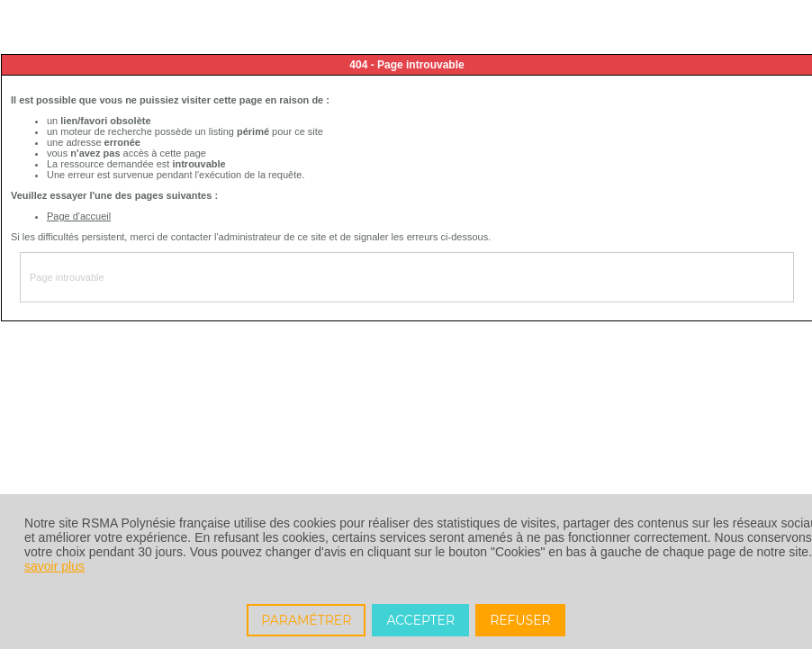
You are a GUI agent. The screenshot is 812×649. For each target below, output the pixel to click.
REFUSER (520, 620)
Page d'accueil (79, 216)
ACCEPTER (420, 620)
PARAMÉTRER (306, 620)
